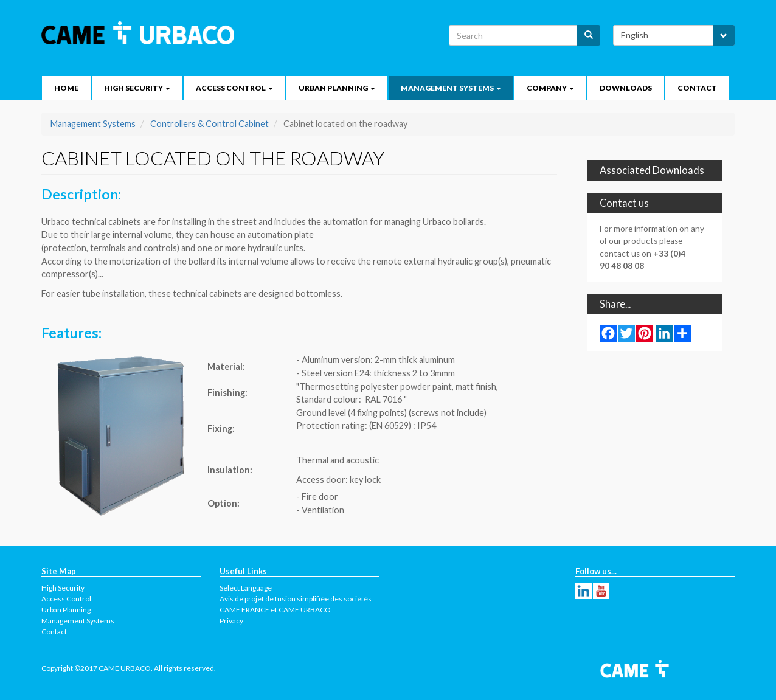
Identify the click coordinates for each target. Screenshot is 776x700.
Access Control (234, 88)
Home (66, 88)
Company (550, 88)
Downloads (626, 88)
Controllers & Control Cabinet (210, 124)
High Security (63, 588)
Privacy (231, 621)
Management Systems (451, 88)
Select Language (246, 588)
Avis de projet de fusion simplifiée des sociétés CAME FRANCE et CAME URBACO (296, 604)
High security (137, 88)
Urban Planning (337, 88)
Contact (697, 88)
